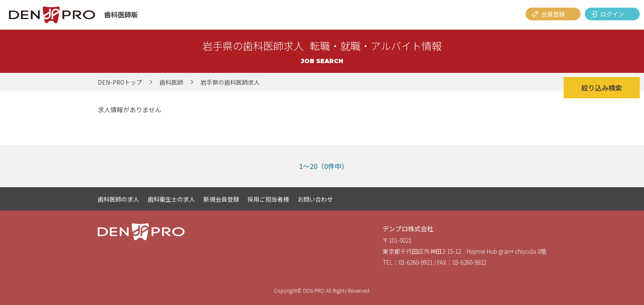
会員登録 (553, 14)
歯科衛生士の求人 (171, 199)
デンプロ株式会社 (408, 229)
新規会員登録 (221, 199)
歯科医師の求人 (118, 199)
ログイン (612, 14)
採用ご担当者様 (268, 199)
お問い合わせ (315, 199)
